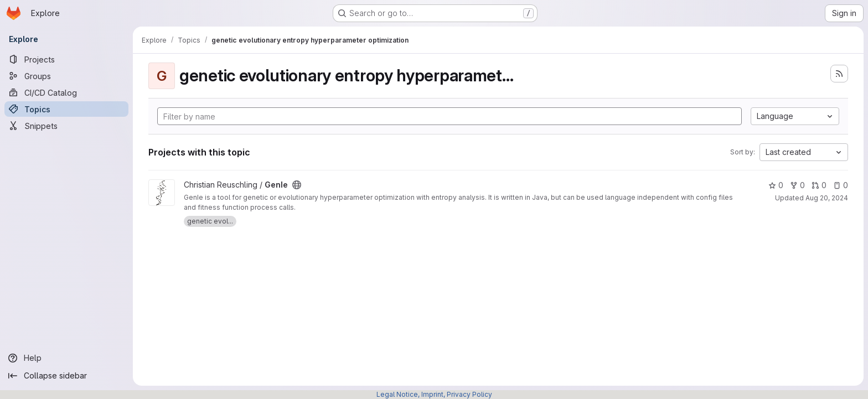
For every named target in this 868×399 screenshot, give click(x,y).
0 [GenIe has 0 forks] (797, 185)
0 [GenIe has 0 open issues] (841, 185)
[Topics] (66, 109)
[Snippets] (66, 126)
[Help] (66, 358)
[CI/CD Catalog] (66, 92)
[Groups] (66, 76)
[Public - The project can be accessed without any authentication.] (297, 185)
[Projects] (66, 59)
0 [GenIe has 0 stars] (776, 185)
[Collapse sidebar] (66, 376)
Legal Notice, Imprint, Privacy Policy (434, 394)
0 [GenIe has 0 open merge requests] (819, 185)
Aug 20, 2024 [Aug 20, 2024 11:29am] (827, 198)
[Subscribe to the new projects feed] (839, 74)
